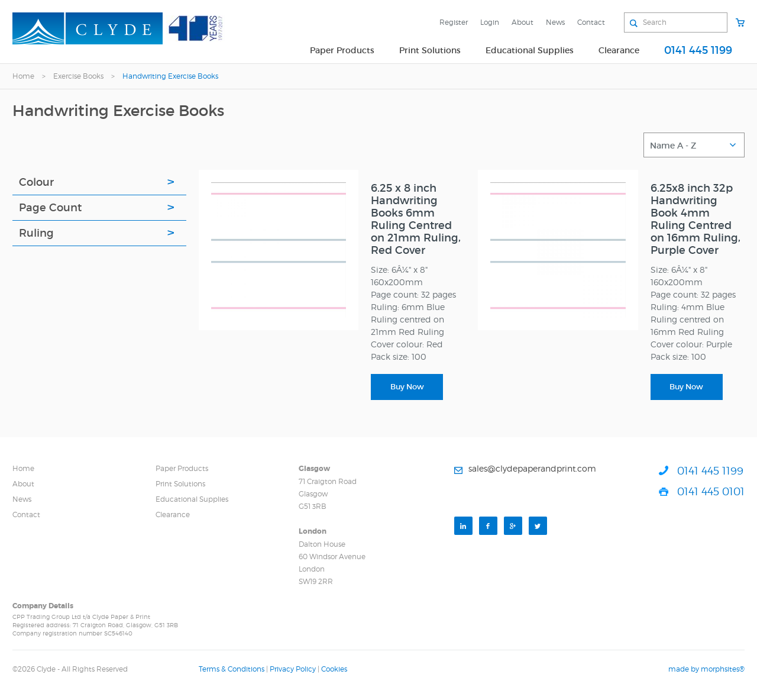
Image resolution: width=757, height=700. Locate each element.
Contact (591, 22)
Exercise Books (78, 76)
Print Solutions (430, 50)
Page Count (50, 208)
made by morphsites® (706, 669)
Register (454, 22)
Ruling (36, 233)
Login (490, 22)
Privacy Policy (293, 669)
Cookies (334, 669)
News (555, 22)
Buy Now (407, 387)
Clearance (619, 50)
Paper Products (342, 50)
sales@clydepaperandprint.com (532, 468)
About (523, 22)
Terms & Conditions (232, 669)
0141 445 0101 (711, 491)
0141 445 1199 (698, 50)
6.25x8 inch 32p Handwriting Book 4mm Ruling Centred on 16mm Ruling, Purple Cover (695, 219)
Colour (36, 182)
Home (23, 76)
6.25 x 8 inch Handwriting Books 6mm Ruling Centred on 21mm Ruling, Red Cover (416, 219)
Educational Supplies (530, 50)
